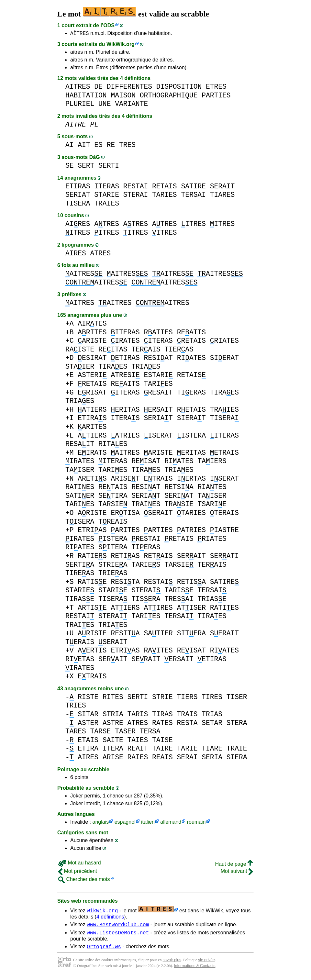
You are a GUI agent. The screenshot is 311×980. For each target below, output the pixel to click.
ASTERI (92, 376)
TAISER (80, 471)
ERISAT (92, 393)
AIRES (78, 225)
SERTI (109, 167)
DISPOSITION (179, 88)
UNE (105, 105)
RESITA (125, 583)
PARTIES (216, 96)
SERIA (212, 758)
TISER (237, 698)
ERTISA (125, 514)
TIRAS (162, 715)
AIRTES (92, 324)
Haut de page (234, 865)
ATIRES (158, 609)
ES (98, 146)
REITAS (113, 350)
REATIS (191, 333)
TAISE (162, 741)
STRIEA (113, 566)
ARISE (113, 758)
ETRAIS (224, 454)
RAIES (138, 758)
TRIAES (146, 367)
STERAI (136, 196)
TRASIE (179, 505)
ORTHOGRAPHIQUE (169, 96)
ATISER (191, 609)
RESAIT (158, 393)
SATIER (80, 497)
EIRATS (92, 454)
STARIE (107, 196)
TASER (125, 732)
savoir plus (172, 964)
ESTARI (158, 376)
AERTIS (92, 651)
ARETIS (92, 479)
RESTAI (136, 187)
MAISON (123, 96)
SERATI (224, 557)
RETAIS (165, 187)
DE (98, 88)
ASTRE (113, 724)
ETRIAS (92, 531)
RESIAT (158, 359)
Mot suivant (237, 872)
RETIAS (125, 557)
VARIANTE (131, 105)
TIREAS (80, 574)
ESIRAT (92, 359)
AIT (84, 146)
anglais (100, 823)
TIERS (187, 698)
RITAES (113, 445)
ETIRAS (78, 187)
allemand (171, 823)
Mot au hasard (80, 864)
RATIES (158, 333)
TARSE (101, 732)
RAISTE (80, 350)
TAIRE (162, 749)
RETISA (191, 583)
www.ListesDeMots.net (118, 935)
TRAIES (107, 204)
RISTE (88, 698)
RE (111, 146)
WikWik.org (121, 45)
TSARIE (212, 505)
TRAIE (237, 749)
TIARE (212, 749)
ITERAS (107, 187)
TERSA (150, 732)
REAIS (162, 758)
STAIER (80, 367)
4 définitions (110, 918)
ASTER (88, 724)
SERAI (187, 758)
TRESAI (179, 600)
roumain (196, 823)
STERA (237, 724)
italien (148, 823)
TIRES (212, 698)
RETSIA (179, 488)
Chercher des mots (84, 880)
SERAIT (222, 187)
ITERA (113, 749)
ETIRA (88, 749)
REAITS (125, 385)
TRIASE (212, 600)
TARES (76, 732)
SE (70, 167)
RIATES (224, 342)
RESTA (187, 724)
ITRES (193, 225)
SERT (86, 167)
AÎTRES (80, 34)
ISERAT (158, 436)
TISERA (78, 204)
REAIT (138, 749)
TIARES (222, 196)
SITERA (113, 548)
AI (70, 146)
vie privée (206, 964)
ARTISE (92, 609)
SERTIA (80, 566)
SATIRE (193, 187)
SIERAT (224, 359)
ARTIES (158, 531)
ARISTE (92, 342)
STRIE (162, 698)
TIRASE (80, 600)
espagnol (125, 823)
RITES (113, 698)
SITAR (88, 715)
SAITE (113, 741)
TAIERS (212, 462)
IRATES (125, 342)
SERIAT (78, 196)
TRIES (76, 706)
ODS (109, 25)
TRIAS (212, 715)
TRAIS (187, 715)
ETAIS (88, 741)
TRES (127, 146)
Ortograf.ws (104, 950)
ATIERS (92, 411)
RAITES (158, 651)
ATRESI (125, 376)
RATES (162, 724)
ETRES (216, 88)
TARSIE (113, 505)
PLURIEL (80, 105)
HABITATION (86, 96)
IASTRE (224, 531)
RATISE (92, 583)
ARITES (92, 333)
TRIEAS (113, 574)
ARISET (125, 479)
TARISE (179, 591)
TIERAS (179, 350)
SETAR (212, 724)
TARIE (187, 749)
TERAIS (146, 350)
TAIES (138, 741)
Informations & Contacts (194, 970)
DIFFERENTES (129, 88)
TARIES (165, 196)
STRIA (113, 715)
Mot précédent (78, 872)
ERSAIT (158, 411)
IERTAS (191, 479)
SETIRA (113, 497)
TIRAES (113, 367)
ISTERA (191, 436)
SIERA (237, 758)
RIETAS (80, 660)
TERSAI (193, 196)
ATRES (107, 225)
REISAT (146, 462)
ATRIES (125, 436)
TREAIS (113, 523)
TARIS (138, 715)
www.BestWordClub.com (118, 926)
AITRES (78, 88)
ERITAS (125, 411)
